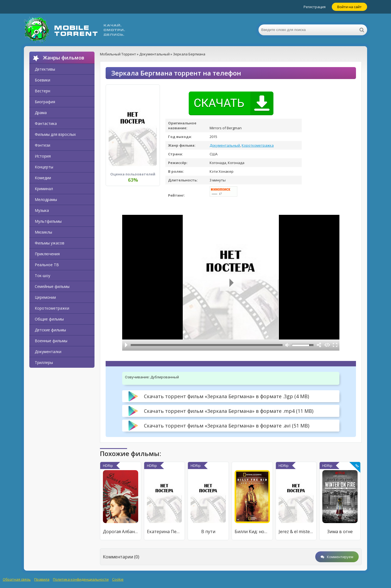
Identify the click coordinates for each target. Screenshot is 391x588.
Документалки (48, 352)
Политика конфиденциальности (81, 579)
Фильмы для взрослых (55, 134)
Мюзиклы (43, 232)
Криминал (44, 189)
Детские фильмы (50, 330)
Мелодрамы (46, 199)
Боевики (42, 80)
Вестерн (42, 91)
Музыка (42, 210)
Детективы (45, 69)
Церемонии (45, 297)
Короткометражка (258, 145)
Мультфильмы (48, 221)
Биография (45, 102)
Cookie (118, 579)
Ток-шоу (42, 276)
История (43, 156)
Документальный (225, 145)
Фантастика (46, 123)
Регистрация (315, 7)
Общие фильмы (49, 319)
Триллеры (44, 362)
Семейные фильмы (52, 286)
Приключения (47, 254)
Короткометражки (52, 308)
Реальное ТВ (47, 265)
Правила (42, 579)
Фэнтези (42, 145)
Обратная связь (17, 579)
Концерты (44, 167)
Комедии (43, 178)
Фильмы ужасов (50, 243)
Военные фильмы (51, 341)
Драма (41, 113)
